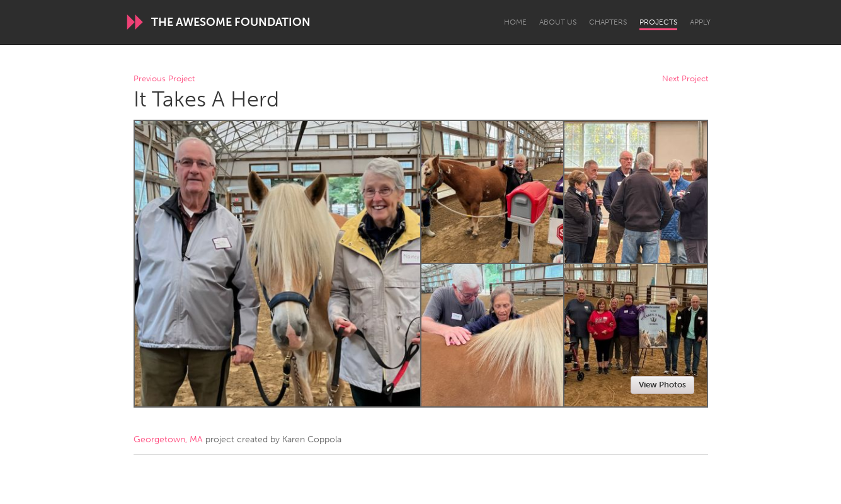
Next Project (685, 79)
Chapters (608, 22)
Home (515, 22)
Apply (700, 22)
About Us (558, 22)
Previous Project (164, 79)
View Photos (662, 385)
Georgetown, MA (168, 439)
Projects (658, 22)
